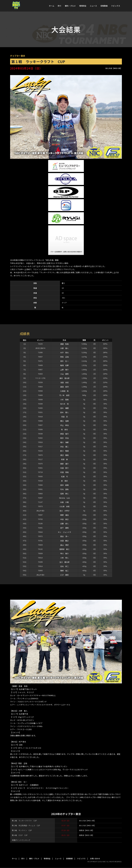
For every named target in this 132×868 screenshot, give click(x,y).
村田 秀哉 (64, 472)
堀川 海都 (64, 442)
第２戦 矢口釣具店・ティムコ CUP (26, 825)
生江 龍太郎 (64, 562)
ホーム (52, 6)
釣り (60, 6)
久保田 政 (64, 391)
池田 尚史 (64, 382)
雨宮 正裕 (64, 357)
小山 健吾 (64, 374)
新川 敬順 (64, 451)
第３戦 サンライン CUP (22, 830)
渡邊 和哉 (64, 344)
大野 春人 (64, 348)
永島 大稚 (64, 502)
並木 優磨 (64, 408)
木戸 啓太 (64, 353)
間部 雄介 (64, 464)
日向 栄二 (64, 566)
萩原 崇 (64, 459)
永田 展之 (64, 541)
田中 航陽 (64, 485)
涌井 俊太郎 (64, 378)
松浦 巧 (64, 477)
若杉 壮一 (64, 361)
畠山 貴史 (64, 545)
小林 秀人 (64, 558)
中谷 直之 (64, 519)
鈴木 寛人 (64, 412)
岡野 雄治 (64, 515)
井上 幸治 (64, 425)
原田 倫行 (64, 434)
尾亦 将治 (64, 438)
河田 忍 (64, 417)
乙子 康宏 (64, 575)
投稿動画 (104, 6)
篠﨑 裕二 (64, 571)
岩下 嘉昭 (64, 528)
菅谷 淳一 (64, 536)
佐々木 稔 (64, 404)
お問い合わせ (95, 858)
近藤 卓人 (64, 524)
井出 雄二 (64, 447)
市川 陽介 (64, 553)
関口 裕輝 (64, 421)
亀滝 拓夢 (64, 365)
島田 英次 (64, 387)
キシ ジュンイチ (65, 532)
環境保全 (83, 6)
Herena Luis (64, 498)
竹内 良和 (64, 489)
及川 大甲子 (64, 511)
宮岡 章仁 (64, 494)
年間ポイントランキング (21, 840)
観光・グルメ (70, 6)
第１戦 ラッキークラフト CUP (24, 821)
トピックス (116, 6)
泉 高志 (64, 481)
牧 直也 (64, 429)
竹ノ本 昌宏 (64, 395)
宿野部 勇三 (64, 549)
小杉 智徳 (64, 400)
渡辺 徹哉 (64, 455)
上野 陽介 (64, 370)
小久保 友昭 (64, 506)
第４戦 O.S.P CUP (20, 835)
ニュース (93, 6)
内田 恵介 (64, 468)
